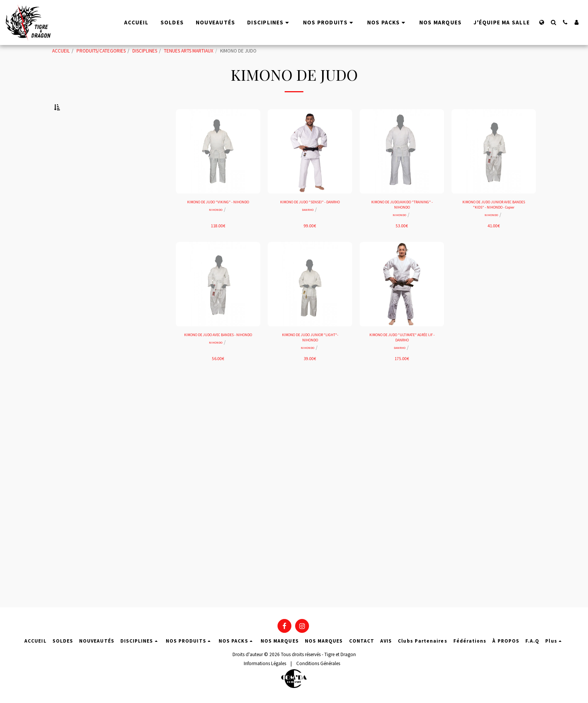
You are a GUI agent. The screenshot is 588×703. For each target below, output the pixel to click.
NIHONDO (216, 238)
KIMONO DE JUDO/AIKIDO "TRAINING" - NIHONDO (402, 226)
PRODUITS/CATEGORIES (101, 51)
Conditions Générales (318, 667)
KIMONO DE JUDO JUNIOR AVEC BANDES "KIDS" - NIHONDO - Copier (494, 226)
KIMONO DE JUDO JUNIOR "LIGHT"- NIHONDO (310, 362)
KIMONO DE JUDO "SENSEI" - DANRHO (310, 226)
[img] (218, 170)
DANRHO (308, 238)
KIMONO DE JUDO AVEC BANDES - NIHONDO (218, 362)
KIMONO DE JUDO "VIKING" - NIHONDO (218, 226)
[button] (553, 22)
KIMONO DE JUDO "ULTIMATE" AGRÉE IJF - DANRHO (402, 362)
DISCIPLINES (145, 51)
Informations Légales (265, 667)
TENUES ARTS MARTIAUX (189, 51)
